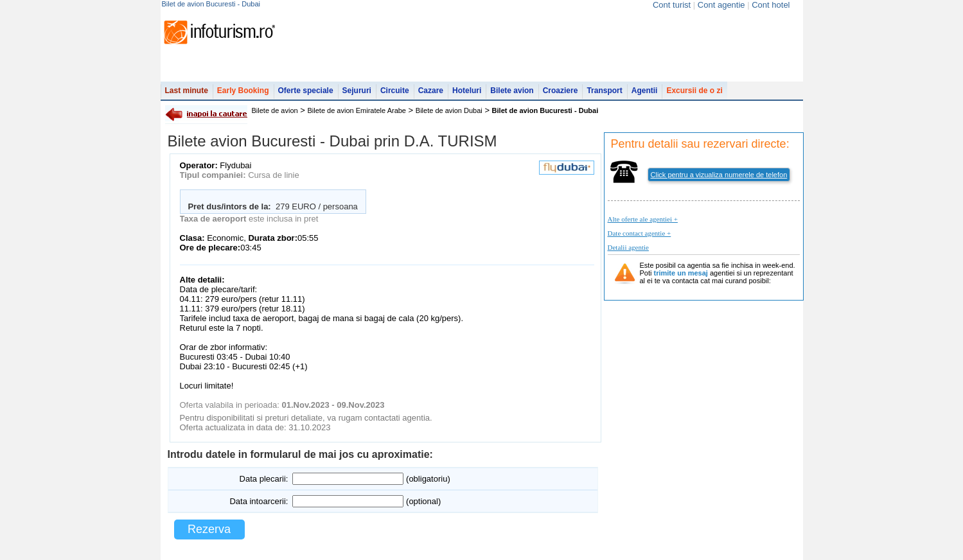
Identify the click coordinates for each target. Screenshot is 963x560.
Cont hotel (771, 5)
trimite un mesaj (681, 273)
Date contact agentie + (640, 233)
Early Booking (243, 91)
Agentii (645, 91)
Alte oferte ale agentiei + (643, 219)
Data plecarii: (264, 479)
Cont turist (672, 5)
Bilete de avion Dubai (449, 110)
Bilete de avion (275, 110)
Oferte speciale (306, 91)
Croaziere (561, 91)
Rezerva (209, 529)
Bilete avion (512, 91)
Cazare (431, 91)
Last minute (187, 91)
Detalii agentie (628, 247)
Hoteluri (467, 91)
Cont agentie (721, 5)
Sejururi (357, 91)
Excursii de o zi (694, 91)
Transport (604, 91)
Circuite (395, 91)
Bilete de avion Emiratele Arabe (357, 110)
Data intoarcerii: (259, 501)
